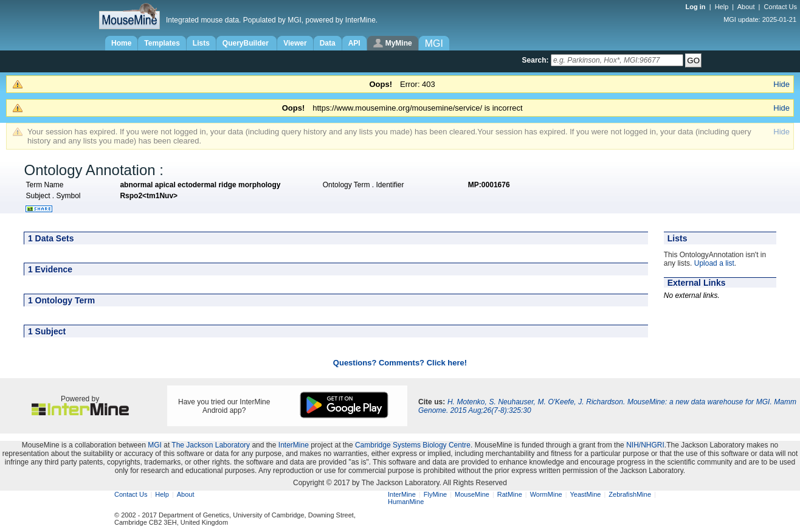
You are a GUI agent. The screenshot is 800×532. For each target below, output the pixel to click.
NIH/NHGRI (645, 445)
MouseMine (472, 494)
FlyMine (436, 494)
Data (328, 43)
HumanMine (406, 502)
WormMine (546, 494)
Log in (697, 7)
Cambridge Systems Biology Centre (413, 445)
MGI (155, 445)
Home (121, 43)
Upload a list (714, 263)
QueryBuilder (247, 43)
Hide (781, 84)
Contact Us (781, 7)
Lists (201, 43)
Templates (162, 43)
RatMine (510, 494)
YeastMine (585, 494)
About (746, 7)
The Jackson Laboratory (211, 445)
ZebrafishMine (630, 494)
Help (722, 7)
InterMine (294, 445)
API (354, 43)
